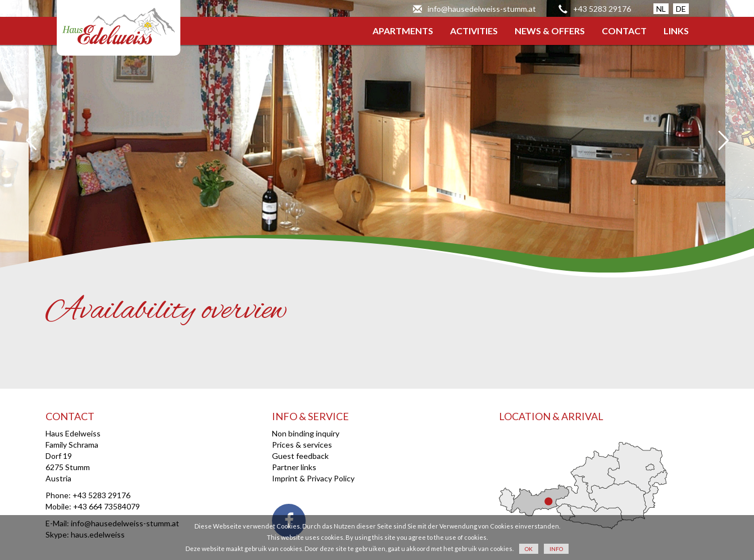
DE (681, 9)
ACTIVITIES (474, 31)
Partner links (294, 467)
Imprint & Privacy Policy (313, 478)
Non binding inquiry (306, 433)
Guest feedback (300, 456)
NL (661, 9)
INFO (556, 549)
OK (529, 549)
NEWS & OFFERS (550, 31)
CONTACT (624, 31)
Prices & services (302, 445)
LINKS (676, 31)
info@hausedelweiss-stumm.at (482, 9)
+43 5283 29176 (602, 9)
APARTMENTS (403, 31)
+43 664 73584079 (106, 506)
